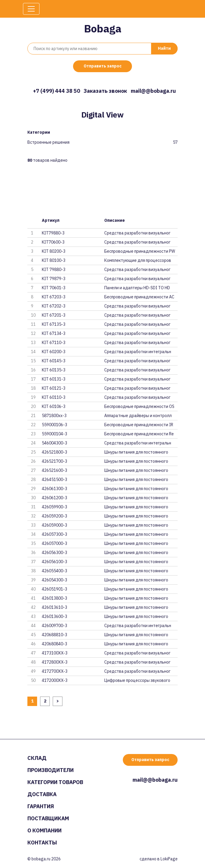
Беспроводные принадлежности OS (139, 406)
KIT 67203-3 (54, 297)
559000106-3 (54, 425)
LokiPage (169, 859)
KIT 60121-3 (54, 388)
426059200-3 (54, 516)
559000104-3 (54, 434)
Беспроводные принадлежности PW (140, 251)
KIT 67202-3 (54, 306)
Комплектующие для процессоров (138, 260)
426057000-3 (54, 543)
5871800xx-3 (54, 416)
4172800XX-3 (55, 662)
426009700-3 (54, 626)
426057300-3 (54, 534)
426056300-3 (54, 553)
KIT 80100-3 (54, 260)
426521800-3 (54, 452)
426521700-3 (54, 461)
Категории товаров (55, 782)
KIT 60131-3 (54, 379)
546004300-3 (54, 443)
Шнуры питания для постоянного (136, 452)
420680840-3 (54, 644)
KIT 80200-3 (54, 251)
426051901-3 (54, 589)
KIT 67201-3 (54, 315)
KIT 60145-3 (54, 361)
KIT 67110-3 (54, 343)
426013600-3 (54, 616)
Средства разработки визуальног (137, 233)
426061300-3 (54, 489)
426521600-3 (54, 470)
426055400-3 (54, 571)
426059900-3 (54, 507)
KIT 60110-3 (54, 397)
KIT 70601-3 (54, 288)
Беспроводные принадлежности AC (139, 297)
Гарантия (41, 806)
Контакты (42, 843)
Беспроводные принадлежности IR (139, 425)
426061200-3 (54, 498)
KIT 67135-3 (54, 324)
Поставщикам (48, 818)
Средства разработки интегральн (138, 352)
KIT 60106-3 (54, 406)
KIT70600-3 (53, 242)
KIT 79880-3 (54, 270)
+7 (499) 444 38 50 (57, 91)
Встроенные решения (48, 142)
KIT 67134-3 (54, 333)
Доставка (42, 794)
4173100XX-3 (55, 653)
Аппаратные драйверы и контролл (138, 416)
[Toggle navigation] (31, 9)
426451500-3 (54, 480)
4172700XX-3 (55, 671)
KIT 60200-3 (54, 352)
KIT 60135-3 (54, 370)
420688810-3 (54, 635)
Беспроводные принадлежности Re (139, 434)
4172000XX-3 (55, 680)
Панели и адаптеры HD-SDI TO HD (137, 288)
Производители (51, 770)
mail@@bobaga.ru (153, 91)
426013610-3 (54, 607)
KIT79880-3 (53, 233)
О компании (44, 830)
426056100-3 (54, 562)
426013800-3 (54, 598)
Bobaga (103, 28)
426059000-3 (54, 525)
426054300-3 (54, 580)
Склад (37, 758)
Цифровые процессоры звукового (137, 680)
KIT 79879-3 (54, 279)
